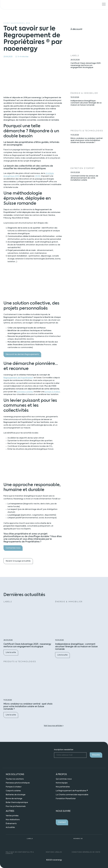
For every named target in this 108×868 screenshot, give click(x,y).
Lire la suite (12, 653)
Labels (75, 56)
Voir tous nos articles (53, 726)
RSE (28, 23)
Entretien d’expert (83, 168)
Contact (62, 822)
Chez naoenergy (14, 23)
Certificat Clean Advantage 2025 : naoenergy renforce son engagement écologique (86, 65)
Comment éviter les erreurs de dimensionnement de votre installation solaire (84, 178)
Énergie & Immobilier (84, 93)
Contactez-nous (13, 548)
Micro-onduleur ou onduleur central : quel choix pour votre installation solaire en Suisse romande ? (87, 140)
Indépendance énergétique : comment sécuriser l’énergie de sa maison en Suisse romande (86, 103)
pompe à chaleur (52, 392)
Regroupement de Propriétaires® (18, 378)
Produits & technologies (87, 131)
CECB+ (38, 176)
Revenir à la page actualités (18, 561)
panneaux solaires (25, 392)
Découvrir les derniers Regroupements (22, 354)
